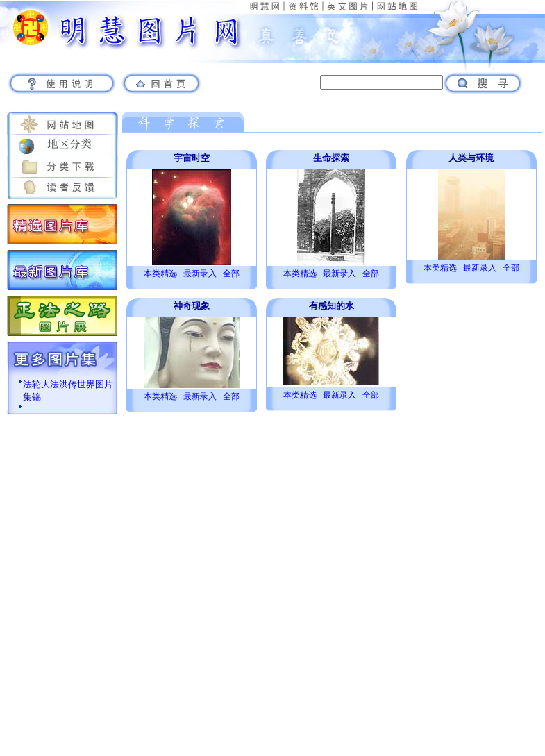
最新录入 (200, 274)
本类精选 (160, 274)
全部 (231, 274)
